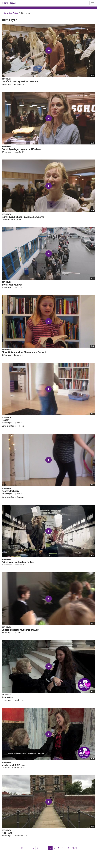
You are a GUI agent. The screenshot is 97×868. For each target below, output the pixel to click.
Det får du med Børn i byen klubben (20, 82)
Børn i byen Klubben (12, 285)
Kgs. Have (7, 833)
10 (68, 848)
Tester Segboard (11, 491)
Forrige (23, 848)
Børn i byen (6, 79)
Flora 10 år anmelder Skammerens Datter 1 (24, 352)
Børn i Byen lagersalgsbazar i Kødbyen (22, 149)
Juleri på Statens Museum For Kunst (21, 630)
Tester (5, 420)
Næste (75, 848)
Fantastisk (7, 697)
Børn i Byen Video (11, 13)
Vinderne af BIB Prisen (13, 765)
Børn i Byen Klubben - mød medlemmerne (23, 217)
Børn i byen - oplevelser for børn (19, 562)
